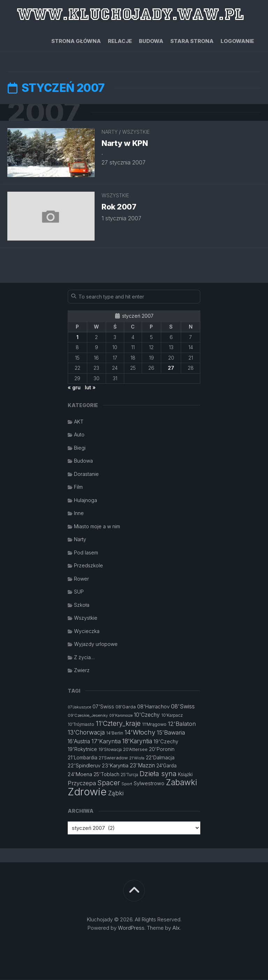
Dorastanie (86, 474)
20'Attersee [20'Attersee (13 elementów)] (135, 750)
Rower (81, 579)
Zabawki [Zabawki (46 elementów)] (181, 783)
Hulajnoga (85, 500)
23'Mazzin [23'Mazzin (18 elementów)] (142, 766)
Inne (79, 513)
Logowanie (237, 41)
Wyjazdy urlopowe (96, 644)
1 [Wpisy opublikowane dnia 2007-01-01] (77, 337)
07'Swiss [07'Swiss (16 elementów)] (103, 707)
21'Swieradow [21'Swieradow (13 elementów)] (113, 758)
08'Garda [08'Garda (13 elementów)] (126, 707)
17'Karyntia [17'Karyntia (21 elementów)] (106, 742)
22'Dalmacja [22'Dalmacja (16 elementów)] (160, 758)
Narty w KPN (125, 143)
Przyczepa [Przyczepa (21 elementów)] (82, 783)
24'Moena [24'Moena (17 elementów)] (80, 775)
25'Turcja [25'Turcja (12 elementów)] (129, 775)
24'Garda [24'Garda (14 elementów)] (166, 766)
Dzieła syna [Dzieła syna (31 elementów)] (158, 774)
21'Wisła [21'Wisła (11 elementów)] (137, 758)
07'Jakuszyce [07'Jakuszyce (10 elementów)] (79, 708)
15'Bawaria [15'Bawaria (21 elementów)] (171, 733)
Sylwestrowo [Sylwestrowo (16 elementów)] (149, 784)
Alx (176, 928)
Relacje (120, 41)
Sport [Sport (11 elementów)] (127, 784)
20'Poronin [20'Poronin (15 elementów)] (162, 750)
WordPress (131, 928)
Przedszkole (88, 566)
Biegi (80, 448)
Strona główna (76, 41)
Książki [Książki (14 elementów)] (185, 775)
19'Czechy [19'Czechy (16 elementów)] (166, 742)
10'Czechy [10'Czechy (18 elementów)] (147, 715)
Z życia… (84, 658)
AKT (79, 422)
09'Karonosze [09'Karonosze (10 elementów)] (121, 716)
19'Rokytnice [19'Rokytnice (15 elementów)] (82, 750)
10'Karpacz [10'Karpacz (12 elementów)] (172, 716)
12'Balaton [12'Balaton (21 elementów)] (182, 724)
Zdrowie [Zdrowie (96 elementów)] (87, 792)
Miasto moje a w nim (97, 527)
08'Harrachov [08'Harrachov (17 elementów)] (153, 707)
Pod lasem (86, 553)
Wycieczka (87, 631)
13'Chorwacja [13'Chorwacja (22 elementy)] (86, 733)
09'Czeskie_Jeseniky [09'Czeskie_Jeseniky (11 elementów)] (88, 716)
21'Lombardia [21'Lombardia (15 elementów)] (83, 758)
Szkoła (82, 605)
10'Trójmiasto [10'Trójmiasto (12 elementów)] (81, 725)
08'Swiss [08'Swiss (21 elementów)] (183, 707)
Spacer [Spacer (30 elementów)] (109, 783)
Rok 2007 (119, 207)
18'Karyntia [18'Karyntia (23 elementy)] (137, 741)
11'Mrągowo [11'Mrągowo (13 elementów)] (154, 725)
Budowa (151, 41)
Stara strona (192, 41)
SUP (79, 592)
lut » (90, 388)
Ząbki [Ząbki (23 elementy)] (116, 793)
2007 (44, 113)
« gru (74, 388)
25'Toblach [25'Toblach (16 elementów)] (106, 775)
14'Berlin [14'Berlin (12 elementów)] (115, 733)
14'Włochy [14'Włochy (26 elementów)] (140, 732)
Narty (110, 132)
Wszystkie (136, 132)
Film (78, 487)
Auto (79, 435)
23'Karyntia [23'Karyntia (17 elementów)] (115, 766)
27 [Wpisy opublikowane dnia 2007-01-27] (171, 368)
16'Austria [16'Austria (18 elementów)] (79, 742)
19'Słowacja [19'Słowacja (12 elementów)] (110, 750)
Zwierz (82, 670)
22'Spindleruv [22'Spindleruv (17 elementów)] (84, 766)
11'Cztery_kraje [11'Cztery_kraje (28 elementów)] (118, 724)
